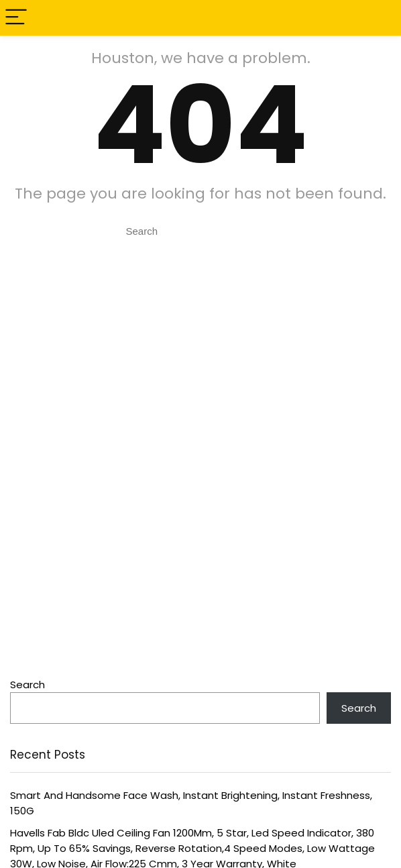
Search (27, 685)
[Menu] (16, 18)
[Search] (380, 18)
